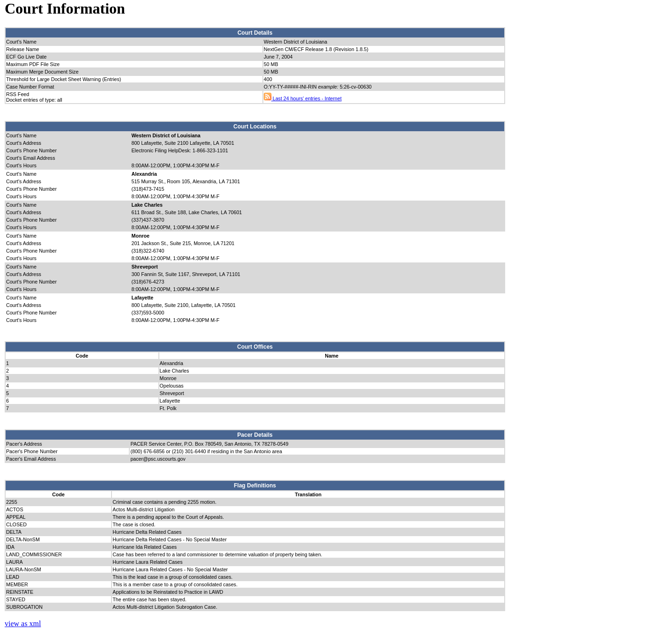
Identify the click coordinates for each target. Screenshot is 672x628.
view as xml (23, 624)
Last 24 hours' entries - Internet (303, 98)
